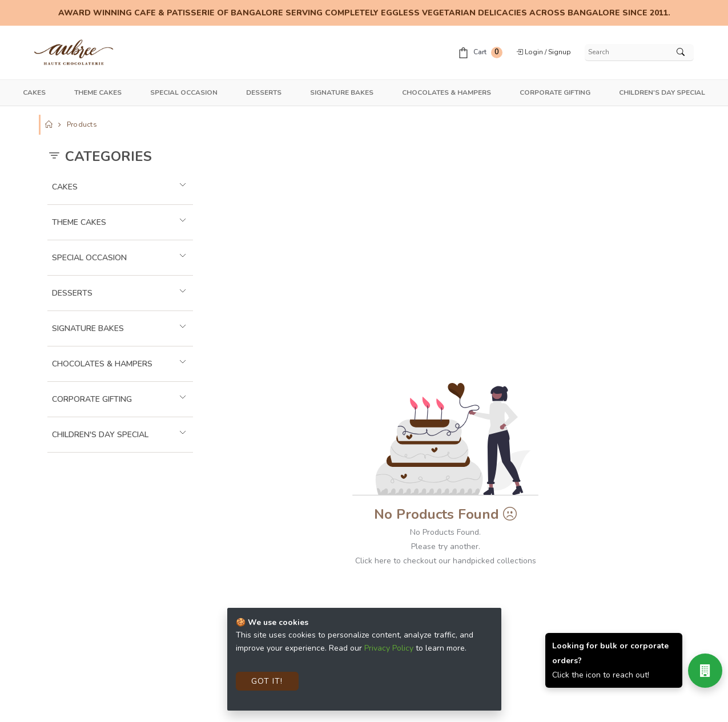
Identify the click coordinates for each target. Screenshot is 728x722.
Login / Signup (544, 52)
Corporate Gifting (555, 92)
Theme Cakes (98, 92)
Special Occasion (184, 92)
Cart (480, 53)
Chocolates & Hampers (447, 92)
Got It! (267, 681)
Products (82, 124)
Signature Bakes (342, 92)
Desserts (264, 92)
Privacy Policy (389, 648)
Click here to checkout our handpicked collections (446, 561)
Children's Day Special (662, 92)
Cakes (34, 92)
